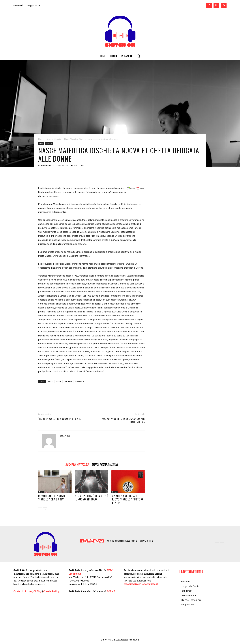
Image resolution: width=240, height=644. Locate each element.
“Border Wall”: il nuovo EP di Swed (60, 419)
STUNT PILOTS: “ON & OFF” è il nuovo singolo (92, 497)
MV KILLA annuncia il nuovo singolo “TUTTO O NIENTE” (127, 499)
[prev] (217, 541)
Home (41, 139)
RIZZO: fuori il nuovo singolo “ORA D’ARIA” (52, 497)
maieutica (80, 381)
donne (59, 381)
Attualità (58, 139)
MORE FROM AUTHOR (105, 464)
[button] (138, 56)
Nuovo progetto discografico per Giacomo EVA (123, 420)
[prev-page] (40, 509)
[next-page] (45, 509)
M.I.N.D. (112, 591)
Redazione (46, 166)
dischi (50, 381)
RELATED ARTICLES (77, 464)
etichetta (68, 381)
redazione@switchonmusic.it (141, 584)
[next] (222, 541)
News (49, 139)
